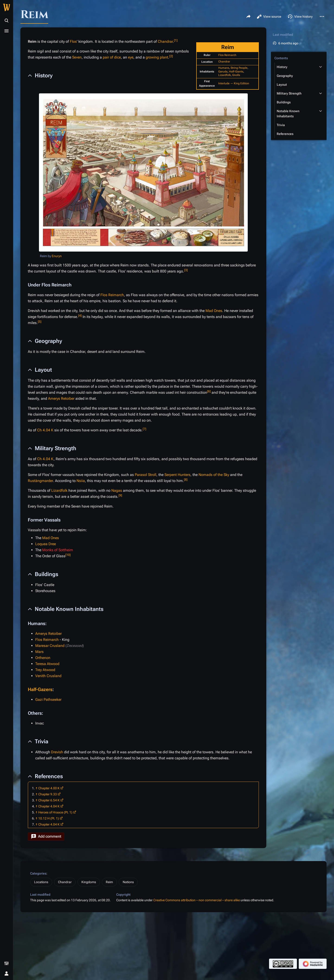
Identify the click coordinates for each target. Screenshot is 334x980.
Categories (38, 873)
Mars (39, 652)
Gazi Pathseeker (48, 700)
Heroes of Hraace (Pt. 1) (55, 812)
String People (239, 68)
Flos (73, 41)
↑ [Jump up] (37, 788)
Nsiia (81, 481)
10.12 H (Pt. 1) (49, 818)
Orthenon (43, 658)
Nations (128, 882)
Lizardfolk (225, 75)
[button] (46, 837)
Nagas (117, 490)
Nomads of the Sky (214, 475)
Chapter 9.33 (48, 794)
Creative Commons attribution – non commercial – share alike (197, 900)
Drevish (57, 752)
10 (68, 555)
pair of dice (112, 57)
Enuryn (57, 256)
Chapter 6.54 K (49, 800)
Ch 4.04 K (45, 430)
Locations (41, 882)
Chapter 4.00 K (49, 788)
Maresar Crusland (50, 646)
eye (131, 57)
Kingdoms (89, 882)
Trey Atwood (45, 670)
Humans (224, 68)
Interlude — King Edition (234, 83)
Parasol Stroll (146, 475)
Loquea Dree (46, 544)
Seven (77, 57)
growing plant (157, 57)
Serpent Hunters (177, 475)
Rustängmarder (40, 481)
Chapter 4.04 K (49, 806)
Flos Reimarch (227, 55)
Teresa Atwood (47, 664)
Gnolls (236, 75)
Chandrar (224, 62)
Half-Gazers (40, 689)
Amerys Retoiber (61, 398)
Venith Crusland (48, 676)
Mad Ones (214, 311)
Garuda (223, 72)
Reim (109, 882)
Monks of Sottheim (58, 550)
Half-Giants (236, 72)
